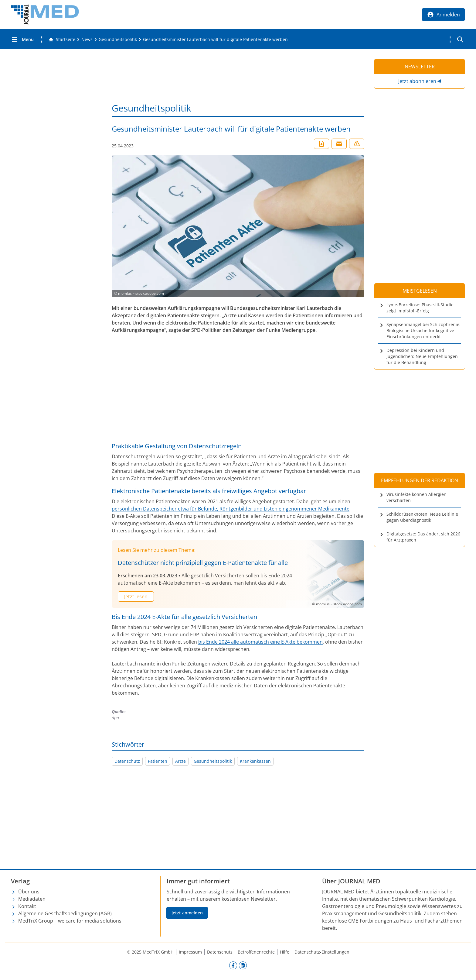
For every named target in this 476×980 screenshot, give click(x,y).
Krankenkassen (255, 761)
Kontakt (27, 906)
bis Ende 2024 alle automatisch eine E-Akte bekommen (260, 642)
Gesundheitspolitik (213, 761)
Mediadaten (32, 899)
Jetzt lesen (136, 597)
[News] (87, 40)
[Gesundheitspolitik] (118, 40)
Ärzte (180, 761)
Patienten (158, 761)
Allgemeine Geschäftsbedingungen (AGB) (65, 913)
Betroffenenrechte (256, 952)
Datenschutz (127, 761)
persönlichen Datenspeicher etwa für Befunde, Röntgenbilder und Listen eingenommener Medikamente (231, 509)
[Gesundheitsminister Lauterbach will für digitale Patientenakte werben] (215, 40)
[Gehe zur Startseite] (62, 40)
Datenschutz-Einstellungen (322, 952)
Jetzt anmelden (187, 913)
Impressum (190, 952)
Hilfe (285, 952)
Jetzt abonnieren (417, 81)
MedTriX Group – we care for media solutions (70, 921)
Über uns (29, 892)
